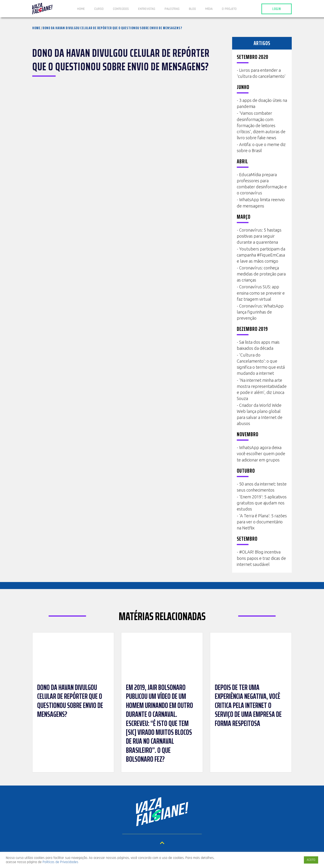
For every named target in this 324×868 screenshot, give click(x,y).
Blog (192, 9)
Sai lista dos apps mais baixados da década (258, 345)
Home (81, 9)
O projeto (229, 9)
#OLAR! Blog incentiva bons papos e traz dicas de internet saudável (261, 558)
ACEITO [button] (311, 860)
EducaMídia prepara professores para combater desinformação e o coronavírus (262, 184)
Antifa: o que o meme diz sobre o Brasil (261, 147)
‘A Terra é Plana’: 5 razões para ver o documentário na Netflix (262, 522)
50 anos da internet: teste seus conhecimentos (262, 487)
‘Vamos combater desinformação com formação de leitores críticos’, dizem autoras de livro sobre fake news (261, 125)
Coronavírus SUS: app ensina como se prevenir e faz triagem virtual (261, 293)
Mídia (209, 9)
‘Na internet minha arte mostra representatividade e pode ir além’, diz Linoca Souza (262, 389)
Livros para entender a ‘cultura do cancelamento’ (261, 73)
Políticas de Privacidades (60, 862)
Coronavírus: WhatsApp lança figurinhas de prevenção (260, 312)
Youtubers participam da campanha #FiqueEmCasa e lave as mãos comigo (261, 255)
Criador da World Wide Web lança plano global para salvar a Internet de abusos (260, 414)
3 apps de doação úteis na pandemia (262, 103)
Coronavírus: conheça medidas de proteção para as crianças (261, 274)
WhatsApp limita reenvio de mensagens (261, 203)
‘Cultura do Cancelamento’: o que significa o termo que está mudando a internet (261, 364)
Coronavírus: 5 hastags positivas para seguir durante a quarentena (259, 236)
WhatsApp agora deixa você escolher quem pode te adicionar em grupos (261, 454)
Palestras (172, 9)
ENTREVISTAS (147, 9)
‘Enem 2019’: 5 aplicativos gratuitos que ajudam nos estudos (262, 503)
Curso (99, 9)
